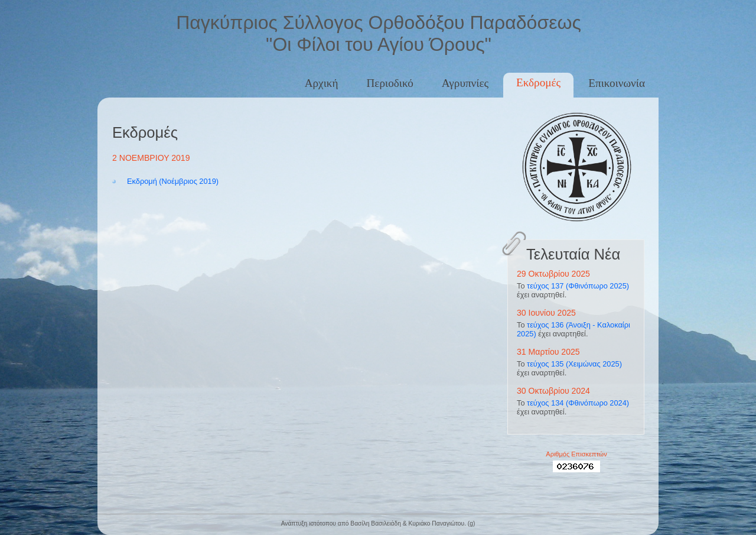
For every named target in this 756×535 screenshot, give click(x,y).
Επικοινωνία (617, 83)
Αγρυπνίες (465, 83)
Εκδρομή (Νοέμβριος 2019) (173, 181)
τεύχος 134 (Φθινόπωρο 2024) (578, 403)
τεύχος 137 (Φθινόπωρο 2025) (578, 286)
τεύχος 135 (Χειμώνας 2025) (574, 364)
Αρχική (322, 83)
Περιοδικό (390, 83)
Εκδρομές (538, 82)
